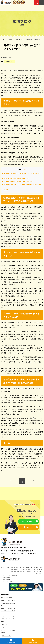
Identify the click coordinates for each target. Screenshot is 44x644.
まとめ (6, 190)
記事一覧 (22, 481)
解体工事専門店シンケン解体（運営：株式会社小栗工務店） (8, 603)
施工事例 (28, 569)
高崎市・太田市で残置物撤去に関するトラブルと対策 (19, 181)
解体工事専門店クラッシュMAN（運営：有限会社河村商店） (8, 611)
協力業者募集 (7, 580)
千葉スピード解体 (6, 636)
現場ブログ (39, 567)
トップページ (7, 567)
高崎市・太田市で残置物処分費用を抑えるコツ (17, 178)
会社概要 (38, 574)
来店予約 (29, 527)
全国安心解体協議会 (7, 598)
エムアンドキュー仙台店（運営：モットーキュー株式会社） (8, 619)
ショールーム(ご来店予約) (10, 576)
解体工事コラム (10, 62)
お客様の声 (39, 569)
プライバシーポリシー (9, 582)
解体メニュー (29, 567)
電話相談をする (33, 642)
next (12, 481)
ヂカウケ (4, 627)
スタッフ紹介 (40, 571)
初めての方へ (17, 569)
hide (25, 169)
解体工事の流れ (18, 571)
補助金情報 (28, 571)
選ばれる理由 (17, 567)
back (32, 481)
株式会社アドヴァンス (8, 624)
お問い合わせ (30, 521)
